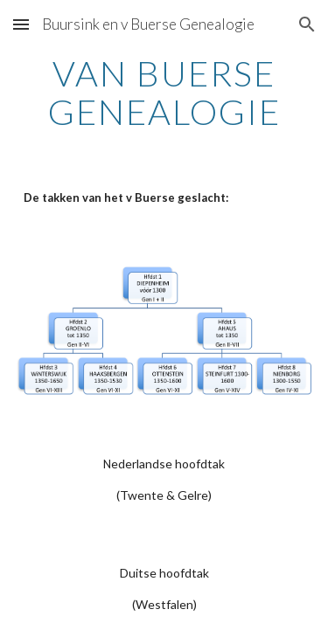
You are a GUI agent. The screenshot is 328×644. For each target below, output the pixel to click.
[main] (164, 93)
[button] (21, 24)
